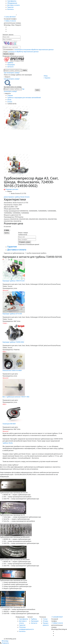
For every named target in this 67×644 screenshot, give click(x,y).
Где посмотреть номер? (12, 73)
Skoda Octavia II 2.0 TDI (18, 193)
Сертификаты (12, 1)
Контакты (10, 9)
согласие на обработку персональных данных (23, 52)
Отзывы (45, 621)
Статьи (45, 619)
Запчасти (10, 67)
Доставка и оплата (13, 5)
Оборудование (12, 3)
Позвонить (4, 643)
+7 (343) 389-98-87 (10, 17)
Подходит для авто (12, 189)
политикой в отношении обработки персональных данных (34, 50)
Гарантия (10, 7)
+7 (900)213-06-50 (57, 623)
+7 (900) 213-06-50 (10, 15)
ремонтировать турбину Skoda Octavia (17, 197)
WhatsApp (4, 641)
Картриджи (11, 65)
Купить (7, 233)
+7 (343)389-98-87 (57, 617)
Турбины (10, 63)
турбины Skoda (8, 443)
